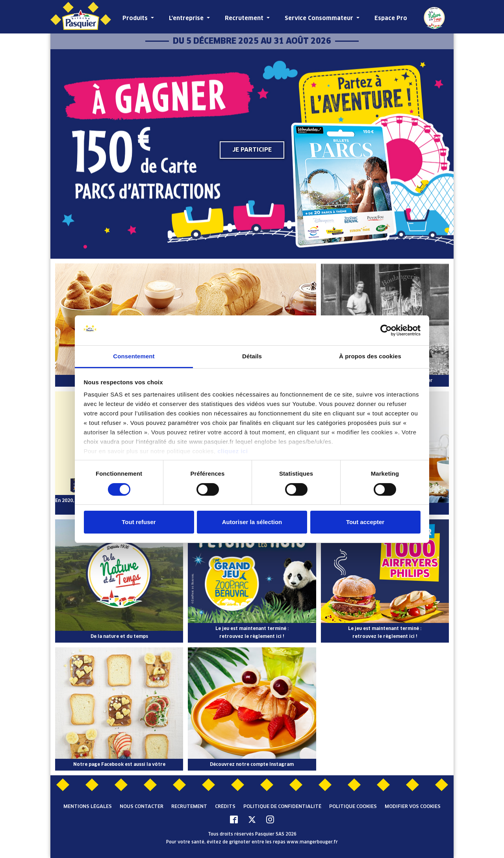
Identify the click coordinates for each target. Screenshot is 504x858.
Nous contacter (142, 807)
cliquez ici (233, 451)
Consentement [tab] (134, 356)
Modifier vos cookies (413, 807)
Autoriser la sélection (252, 522)
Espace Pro (391, 19)
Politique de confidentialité (282, 807)
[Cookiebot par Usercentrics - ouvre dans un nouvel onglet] (386, 330)
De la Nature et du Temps (434, 18)
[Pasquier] (81, 17)
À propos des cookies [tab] (370, 356)
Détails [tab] (252, 356)
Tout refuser (139, 522)
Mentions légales (88, 807)
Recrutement (245, 19)
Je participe (252, 150)
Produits (136, 19)
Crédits (225, 807)
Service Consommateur (320, 19)
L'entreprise (187, 19)
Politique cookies (353, 807)
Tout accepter (365, 522)
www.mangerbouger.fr (312, 842)
